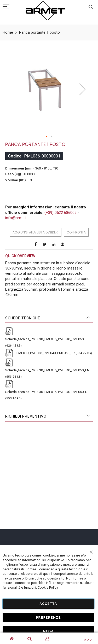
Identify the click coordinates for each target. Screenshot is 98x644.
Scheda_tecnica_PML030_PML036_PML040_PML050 (44, 339)
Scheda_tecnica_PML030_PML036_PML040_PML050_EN (47, 370)
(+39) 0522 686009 (60, 213)
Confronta (76, 232)
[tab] (49, 318)
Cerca (91, 7)
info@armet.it (17, 218)
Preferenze (48, 617)
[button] (82, 89)
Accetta (48, 604)
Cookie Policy (48, 587)
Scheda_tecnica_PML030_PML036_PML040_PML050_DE (47, 392)
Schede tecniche (23, 318)
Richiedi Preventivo (26, 416)
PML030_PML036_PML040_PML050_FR (45, 353)
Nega (48, 631)
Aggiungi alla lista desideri (36, 232)
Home (8, 32)
